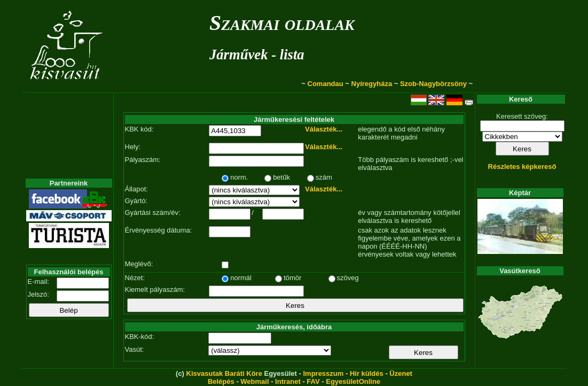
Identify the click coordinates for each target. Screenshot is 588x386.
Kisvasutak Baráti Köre (224, 373)
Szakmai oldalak (282, 23)
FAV (313, 381)
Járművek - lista (257, 55)
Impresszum (323, 373)
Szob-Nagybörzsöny (433, 84)
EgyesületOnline (353, 381)
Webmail (254, 381)
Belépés (221, 381)
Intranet (288, 381)
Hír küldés (367, 373)
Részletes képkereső (522, 167)
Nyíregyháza (372, 84)
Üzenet (401, 373)
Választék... (324, 129)
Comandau (326, 84)
